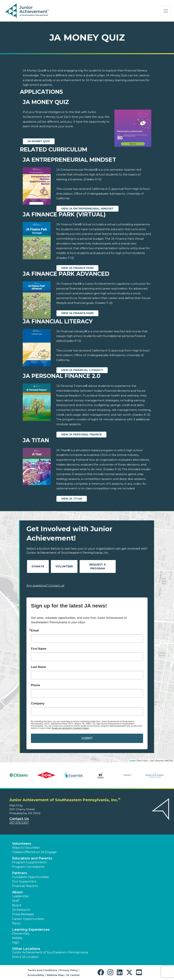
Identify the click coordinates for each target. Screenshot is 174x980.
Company (38, 704)
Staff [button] (16, 901)
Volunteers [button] (22, 844)
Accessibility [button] (36, 975)
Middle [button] (17, 938)
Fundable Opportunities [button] (30, 877)
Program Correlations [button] (28, 867)
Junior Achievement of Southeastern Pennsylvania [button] (50, 952)
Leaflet (132, 761)
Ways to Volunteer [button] (26, 848)
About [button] (17, 892)
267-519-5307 (19, 823)
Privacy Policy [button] (69, 970)
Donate (38, 566)
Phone (35, 685)
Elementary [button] (21, 934)
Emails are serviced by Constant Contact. (70, 728)
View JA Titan (72, 499)
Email (35, 631)
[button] (102, 972)
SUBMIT (87, 738)
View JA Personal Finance (81, 434)
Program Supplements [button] (29, 862)
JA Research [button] (21, 910)
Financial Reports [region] (25, 886)
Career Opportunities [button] (28, 919)
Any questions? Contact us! (45, 585)
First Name (39, 649)
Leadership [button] (20, 896)
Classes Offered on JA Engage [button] (34, 852)
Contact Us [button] (19, 819)
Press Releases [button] (23, 914)
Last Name (38, 667)
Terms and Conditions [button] (42, 970)
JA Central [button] (73, 975)
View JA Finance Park (77, 268)
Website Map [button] (55, 975)
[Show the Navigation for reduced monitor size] (166, 11)
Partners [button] (20, 873)
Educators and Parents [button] (32, 858)
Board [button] (17, 905)
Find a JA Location (25, 957)
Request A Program (98, 566)
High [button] (16, 943)
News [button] (16, 923)
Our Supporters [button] (24, 881)
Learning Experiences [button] (31, 930)
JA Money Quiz (39, 141)
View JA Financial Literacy (82, 370)
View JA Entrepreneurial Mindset (87, 209)
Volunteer (64, 566)
